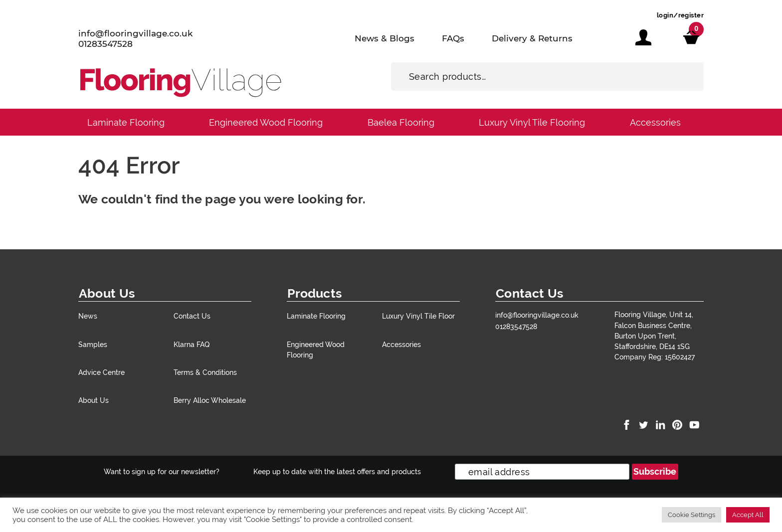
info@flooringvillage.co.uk (135, 33)
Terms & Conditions (205, 372)
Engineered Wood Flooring (266, 122)
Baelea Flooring (401, 122)
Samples (93, 344)
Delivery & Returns (532, 38)
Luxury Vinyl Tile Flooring (532, 122)
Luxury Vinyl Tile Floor (418, 316)
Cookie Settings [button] (691, 515)
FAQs (453, 38)
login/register (680, 15)
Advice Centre (101, 372)
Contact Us (192, 316)
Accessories (655, 122)
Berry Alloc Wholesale (210, 400)
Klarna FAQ (192, 344)
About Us (94, 400)
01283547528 (105, 44)
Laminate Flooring (126, 122)
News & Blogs (385, 38)
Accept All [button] (748, 515)
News (88, 316)
